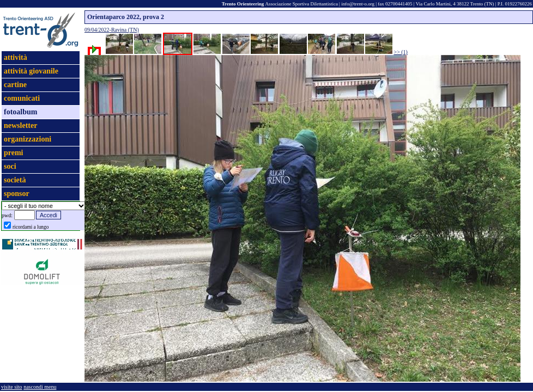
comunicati (22, 98)
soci (10, 166)
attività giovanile (31, 71)
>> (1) (401, 52)
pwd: (7, 215)
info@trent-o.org (358, 4)
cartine (15, 85)
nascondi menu (40, 387)
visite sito (12, 387)
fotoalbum (20, 112)
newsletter (20, 125)
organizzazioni (28, 139)
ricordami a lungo (31, 227)
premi (14, 153)
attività (16, 57)
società (15, 180)
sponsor (17, 194)
